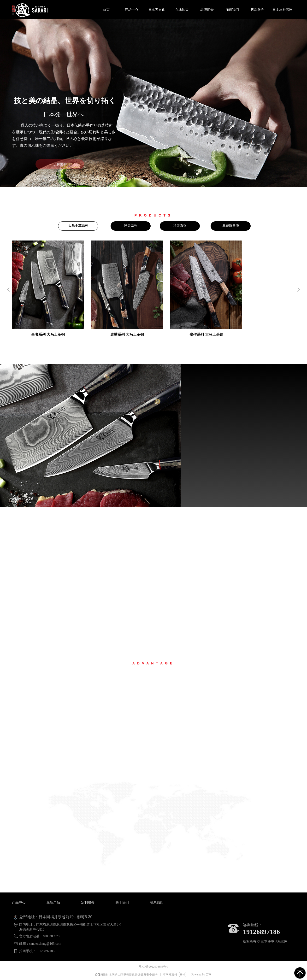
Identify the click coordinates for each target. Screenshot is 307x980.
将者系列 (180, 226)
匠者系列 (131, 226)
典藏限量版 (231, 226)
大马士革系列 (78, 226)
